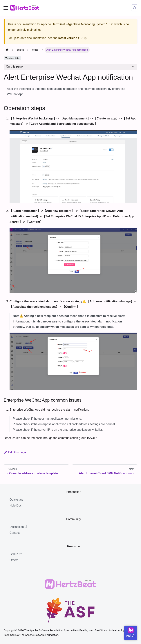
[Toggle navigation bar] (6, 8)
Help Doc (16, 506)
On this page (14, 67)
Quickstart (16, 500)
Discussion (18, 527)
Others (14, 560)
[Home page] (7, 50)
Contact (15, 533)
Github (16, 554)
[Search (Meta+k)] (135, 8)
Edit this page (15, 452)
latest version (68, 38)
